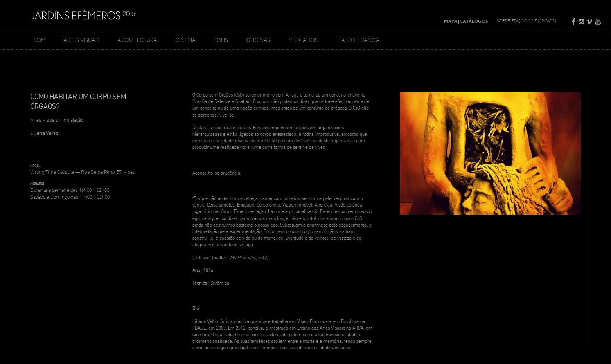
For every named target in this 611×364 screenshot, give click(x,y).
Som (39, 40)
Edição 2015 (524, 21)
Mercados (303, 40)
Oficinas (258, 40)
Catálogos (474, 21)
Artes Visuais (81, 40)
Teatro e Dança (357, 40)
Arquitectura (137, 40)
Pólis (221, 40)
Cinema (185, 40)
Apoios (547, 21)
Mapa (451, 21)
